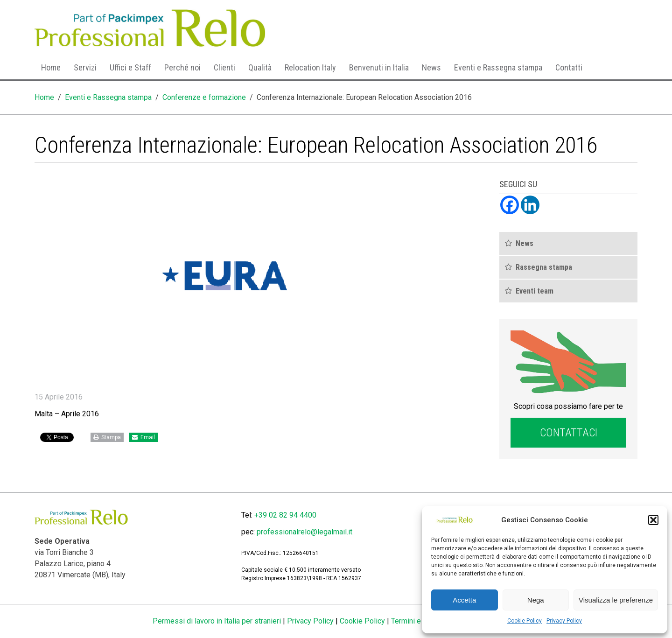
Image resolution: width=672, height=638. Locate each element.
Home (51, 67)
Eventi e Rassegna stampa (498, 67)
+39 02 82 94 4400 (285, 515)
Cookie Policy (525, 621)
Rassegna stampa (544, 267)
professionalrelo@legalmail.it (304, 532)
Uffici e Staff (130, 67)
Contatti (569, 67)
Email (143, 437)
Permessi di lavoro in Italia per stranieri (217, 621)
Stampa (107, 437)
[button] (653, 520)
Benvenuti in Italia (379, 67)
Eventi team (535, 291)
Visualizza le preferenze (616, 600)
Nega (536, 600)
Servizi (85, 67)
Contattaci (569, 433)
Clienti (224, 67)
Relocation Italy (310, 67)
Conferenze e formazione (204, 97)
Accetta (464, 600)
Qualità (260, 67)
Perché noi (182, 67)
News (431, 67)
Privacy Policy (564, 621)
